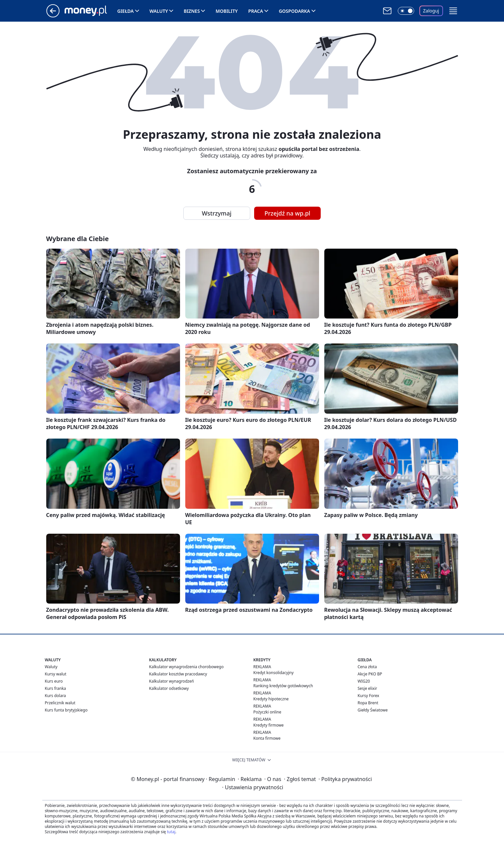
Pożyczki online (267, 712)
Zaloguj (431, 11)
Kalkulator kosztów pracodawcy (178, 674)
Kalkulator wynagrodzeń (172, 681)
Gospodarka (294, 11)
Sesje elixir (367, 688)
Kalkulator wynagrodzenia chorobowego (186, 667)
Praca (256, 11)
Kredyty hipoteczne (271, 699)
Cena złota (367, 667)
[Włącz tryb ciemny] (406, 11)
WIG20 (364, 681)
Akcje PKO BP (370, 674)
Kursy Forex (369, 696)
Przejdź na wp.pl (288, 213)
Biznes (192, 11)
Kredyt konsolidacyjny (274, 673)
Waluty (159, 11)
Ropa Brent (368, 703)
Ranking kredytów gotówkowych (283, 686)
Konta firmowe (267, 738)
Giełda (126, 11)
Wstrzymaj (217, 213)
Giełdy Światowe (373, 710)
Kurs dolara (56, 696)
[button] (453, 11)
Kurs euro (54, 681)
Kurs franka (56, 688)
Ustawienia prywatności (252, 787)
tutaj (171, 832)
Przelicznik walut (60, 703)
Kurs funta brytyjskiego (66, 710)
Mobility (227, 11)
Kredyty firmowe (269, 725)
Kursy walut (56, 674)
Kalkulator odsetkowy (169, 688)
